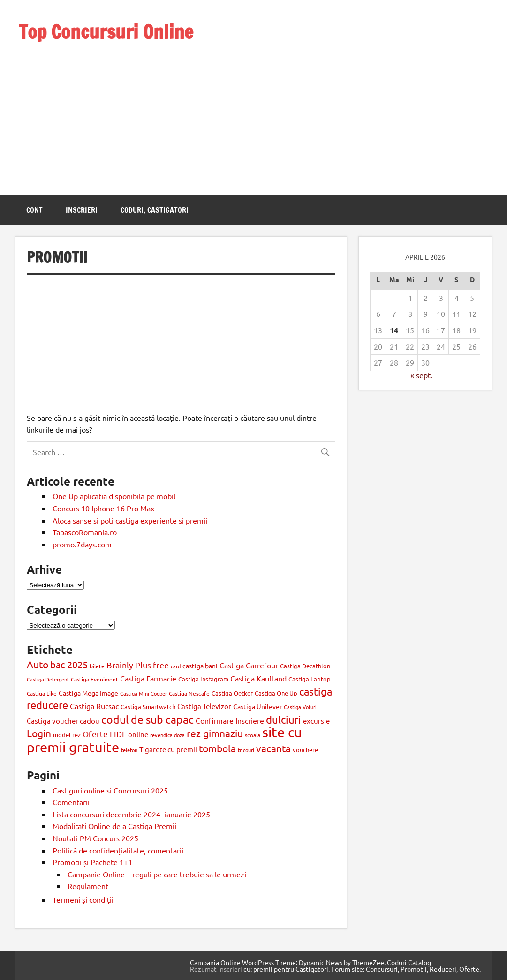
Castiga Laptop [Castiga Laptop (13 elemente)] (310, 679)
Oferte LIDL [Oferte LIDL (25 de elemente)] (104, 734)
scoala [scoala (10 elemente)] (253, 735)
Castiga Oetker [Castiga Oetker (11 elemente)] (232, 693)
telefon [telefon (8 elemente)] (129, 750)
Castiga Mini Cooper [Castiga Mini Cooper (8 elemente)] (144, 693)
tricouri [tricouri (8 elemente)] (246, 750)
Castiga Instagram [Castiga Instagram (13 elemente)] (203, 679)
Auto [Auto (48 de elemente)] (38, 664)
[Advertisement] (106, 107)
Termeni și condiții (83, 899)
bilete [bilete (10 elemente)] (97, 666)
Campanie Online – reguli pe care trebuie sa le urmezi (157, 874)
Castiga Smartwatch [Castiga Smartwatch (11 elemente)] (148, 707)
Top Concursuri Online (106, 32)
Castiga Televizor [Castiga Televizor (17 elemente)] (204, 706)
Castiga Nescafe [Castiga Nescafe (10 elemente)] (189, 693)
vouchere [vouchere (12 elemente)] (305, 750)
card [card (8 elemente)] (176, 666)
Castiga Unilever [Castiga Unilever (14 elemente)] (257, 706)
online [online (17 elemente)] (138, 734)
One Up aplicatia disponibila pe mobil (114, 496)
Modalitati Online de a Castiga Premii (114, 826)
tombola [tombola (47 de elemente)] (217, 748)
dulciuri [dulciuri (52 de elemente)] (284, 719)
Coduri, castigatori (155, 210)
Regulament (88, 886)
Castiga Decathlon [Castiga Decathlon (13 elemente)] (305, 666)
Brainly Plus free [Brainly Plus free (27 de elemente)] (138, 665)
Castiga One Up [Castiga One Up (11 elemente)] (276, 693)
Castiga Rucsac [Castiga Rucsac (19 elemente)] (94, 706)
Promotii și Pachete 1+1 (92, 862)
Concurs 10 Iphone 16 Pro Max (103, 508)
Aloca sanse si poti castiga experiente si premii (131, 520)
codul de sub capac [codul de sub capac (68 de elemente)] (148, 719)
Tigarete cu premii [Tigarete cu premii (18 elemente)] (168, 749)
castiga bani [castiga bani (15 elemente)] (200, 666)
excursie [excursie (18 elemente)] (316, 721)
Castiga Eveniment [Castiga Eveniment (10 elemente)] (95, 679)
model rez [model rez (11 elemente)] (67, 735)
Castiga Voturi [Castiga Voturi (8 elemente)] (300, 707)
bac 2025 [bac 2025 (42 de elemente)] (69, 664)
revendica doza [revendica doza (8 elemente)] (167, 735)
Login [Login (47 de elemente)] (39, 733)
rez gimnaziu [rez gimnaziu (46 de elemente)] (215, 733)
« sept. (421, 375)
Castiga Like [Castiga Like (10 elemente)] (42, 693)
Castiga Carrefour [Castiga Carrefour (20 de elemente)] (249, 665)
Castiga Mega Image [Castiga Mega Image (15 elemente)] (88, 693)
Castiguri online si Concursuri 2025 (110, 790)
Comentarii (71, 802)
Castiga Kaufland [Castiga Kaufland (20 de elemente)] (258, 678)
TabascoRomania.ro (85, 532)
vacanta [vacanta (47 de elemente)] (273, 748)
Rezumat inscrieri (216, 969)
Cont (34, 210)
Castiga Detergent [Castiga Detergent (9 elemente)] (48, 679)
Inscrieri (82, 210)
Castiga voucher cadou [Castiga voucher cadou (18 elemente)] (63, 721)
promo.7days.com (82, 544)
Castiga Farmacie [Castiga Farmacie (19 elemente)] (148, 678)
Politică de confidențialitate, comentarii (118, 850)
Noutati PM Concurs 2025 (95, 838)
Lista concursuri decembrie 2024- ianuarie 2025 (131, 814)
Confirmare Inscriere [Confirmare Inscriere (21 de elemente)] (230, 720)
